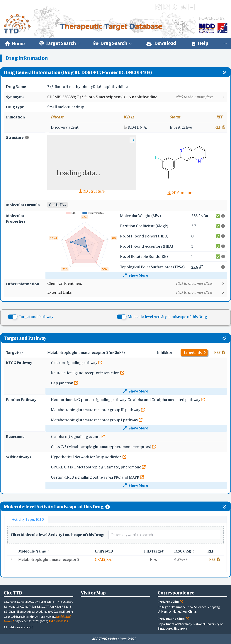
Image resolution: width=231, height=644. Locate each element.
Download (161, 43)
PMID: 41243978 (59, 621)
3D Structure (92, 191)
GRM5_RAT (104, 559)
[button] (137, 97)
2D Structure (180, 193)
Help (200, 43)
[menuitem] (15, 43)
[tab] (26, 520)
